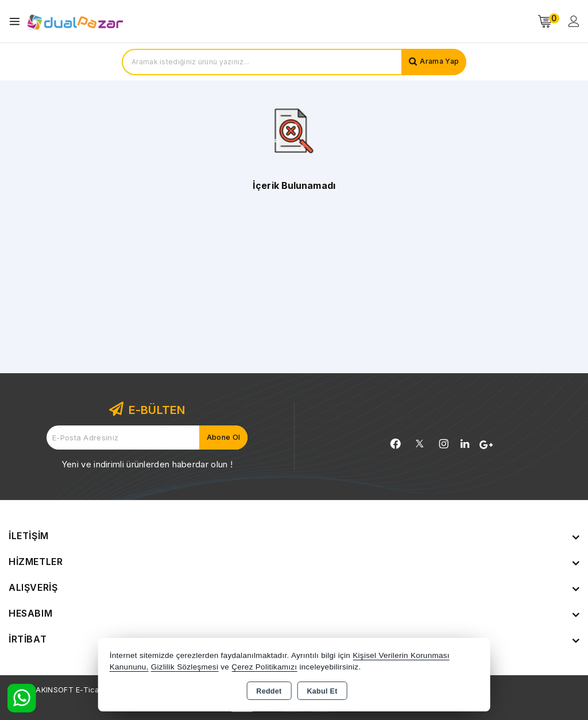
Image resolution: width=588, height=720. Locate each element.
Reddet (269, 691)
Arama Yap (437, 62)
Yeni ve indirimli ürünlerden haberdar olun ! (147, 464)
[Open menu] (18, 22)
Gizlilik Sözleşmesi (185, 667)
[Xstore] (75, 22)
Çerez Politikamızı (264, 667)
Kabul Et (322, 691)
